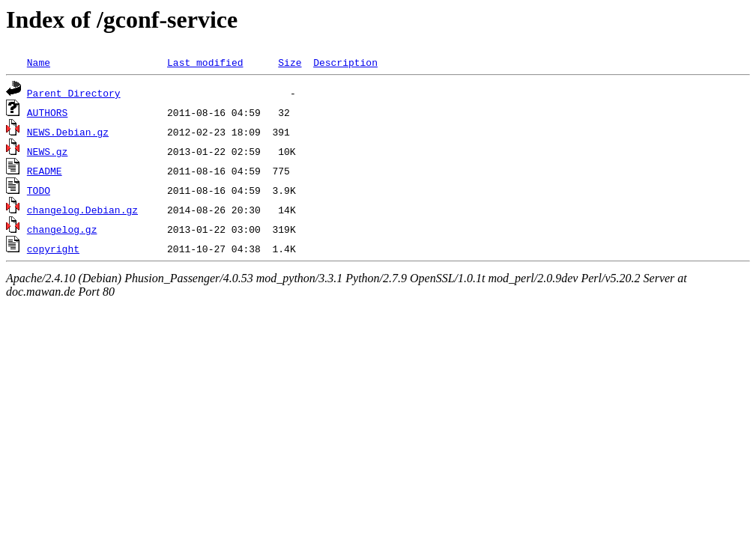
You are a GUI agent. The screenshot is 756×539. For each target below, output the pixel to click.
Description (345, 62)
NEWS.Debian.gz (68, 132)
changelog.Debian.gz (82, 210)
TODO (39, 190)
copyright (53, 249)
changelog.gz (62, 229)
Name (39, 62)
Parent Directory (74, 93)
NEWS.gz (48, 151)
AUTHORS (48, 112)
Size (290, 62)
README (45, 171)
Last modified (205, 62)
